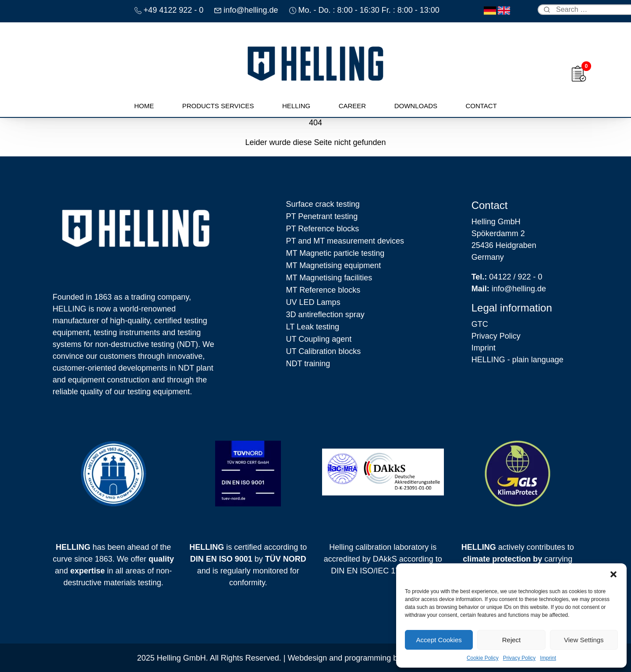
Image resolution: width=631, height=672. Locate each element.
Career (353, 106)
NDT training (308, 364)
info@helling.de (509, 289)
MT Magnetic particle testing (335, 253)
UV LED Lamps (313, 302)
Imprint (548, 658)
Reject (512, 640)
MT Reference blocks (323, 290)
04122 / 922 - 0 (507, 277)
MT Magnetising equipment (334, 265)
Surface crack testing (323, 204)
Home (144, 106)
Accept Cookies (439, 640)
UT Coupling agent (319, 339)
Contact (481, 106)
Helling (296, 106)
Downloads (416, 106)
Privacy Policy (519, 658)
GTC (480, 324)
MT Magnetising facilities (329, 278)
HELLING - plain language (518, 360)
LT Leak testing (313, 327)
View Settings (584, 640)
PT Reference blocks (323, 229)
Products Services (218, 106)
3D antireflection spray (325, 315)
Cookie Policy (483, 658)
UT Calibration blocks (324, 351)
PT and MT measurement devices (345, 241)
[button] (613, 574)
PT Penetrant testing (322, 216)
